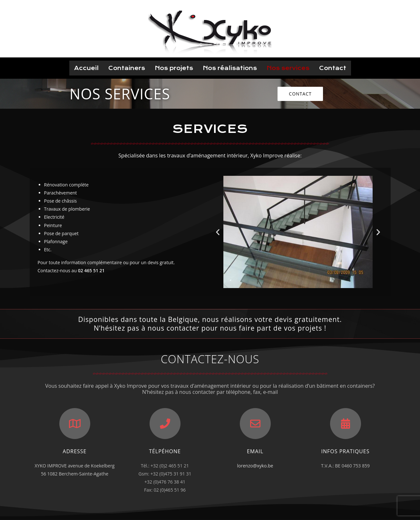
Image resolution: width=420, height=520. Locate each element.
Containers (127, 68)
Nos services (288, 68)
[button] (300, 94)
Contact (333, 68)
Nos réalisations (230, 68)
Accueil (86, 68)
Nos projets (174, 68)
